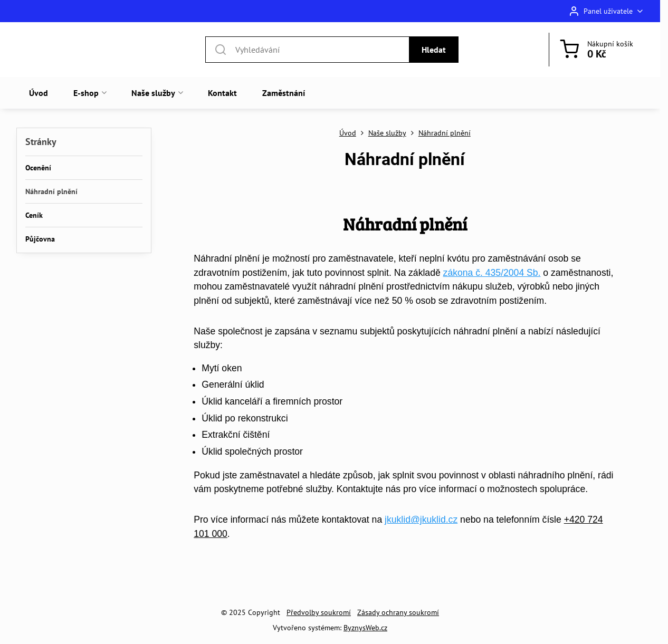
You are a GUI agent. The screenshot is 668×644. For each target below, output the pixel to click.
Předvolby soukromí (319, 612)
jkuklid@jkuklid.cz (421, 520)
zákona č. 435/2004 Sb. (492, 273)
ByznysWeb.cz (365, 628)
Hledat (434, 50)
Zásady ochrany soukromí (398, 612)
